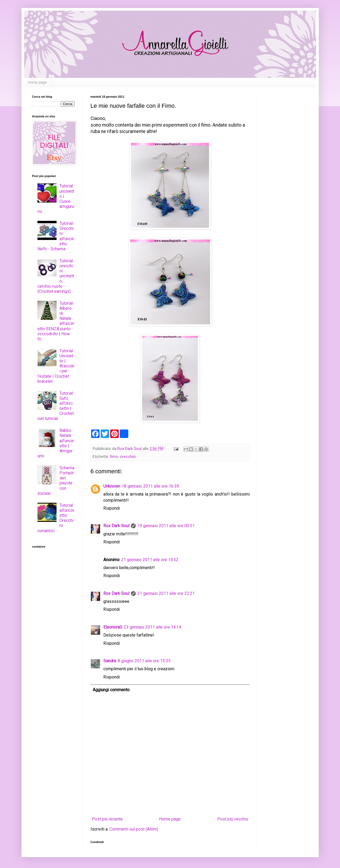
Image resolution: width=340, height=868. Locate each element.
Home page (37, 82)
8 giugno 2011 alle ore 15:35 (144, 661)
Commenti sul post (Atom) (134, 829)
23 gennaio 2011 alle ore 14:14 (152, 627)
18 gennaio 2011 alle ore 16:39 (150, 486)
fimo (114, 457)
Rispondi (112, 508)
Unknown (112, 486)
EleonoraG (113, 627)
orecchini (128, 457)
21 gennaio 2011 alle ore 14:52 (150, 560)
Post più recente (107, 819)
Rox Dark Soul (116, 526)
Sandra (110, 661)
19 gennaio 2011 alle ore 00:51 (166, 526)
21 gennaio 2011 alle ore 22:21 (166, 593)
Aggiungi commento (111, 690)
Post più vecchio (233, 819)
